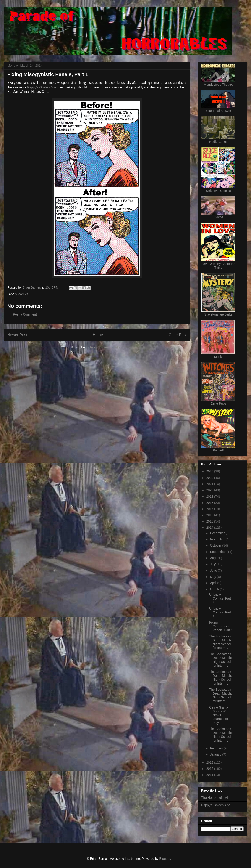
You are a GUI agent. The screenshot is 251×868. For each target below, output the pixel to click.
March (215, 589)
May (213, 577)
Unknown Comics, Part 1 (220, 612)
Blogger (165, 859)
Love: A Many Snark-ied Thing (218, 266)
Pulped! (218, 450)
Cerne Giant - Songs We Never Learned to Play (219, 715)
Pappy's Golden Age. (42, 87)
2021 (210, 484)
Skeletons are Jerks (218, 314)
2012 (210, 769)
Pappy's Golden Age (216, 805)
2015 (210, 521)
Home (98, 335)
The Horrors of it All (215, 798)
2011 (210, 775)
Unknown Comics (218, 191)
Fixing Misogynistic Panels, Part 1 (221, 626)
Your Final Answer (218, 111)
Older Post (178, 335)
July (213, 564)
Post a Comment (25, 314)
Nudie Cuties (218, 142)
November (218, 539)
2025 (210, 471)
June (214, 571)
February (217, 748)
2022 (210, 478)
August (215, 558)
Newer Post (17, 335)
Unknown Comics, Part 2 (220, 598)
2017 (210, 509)
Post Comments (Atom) (107, 347)
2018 (210, 503)
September (218, 552)
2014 (210, 528)
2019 (210, 496)
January (216, 754)
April (214, 583)
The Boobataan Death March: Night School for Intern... (221, 642)
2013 (210, 762)
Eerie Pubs (218, 403)
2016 (210, 515)
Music (218, 357)
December (218, 533)
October (216, 545)
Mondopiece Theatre (218, 85)
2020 (210, 490)
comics (24, 294)
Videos (218, 217)
